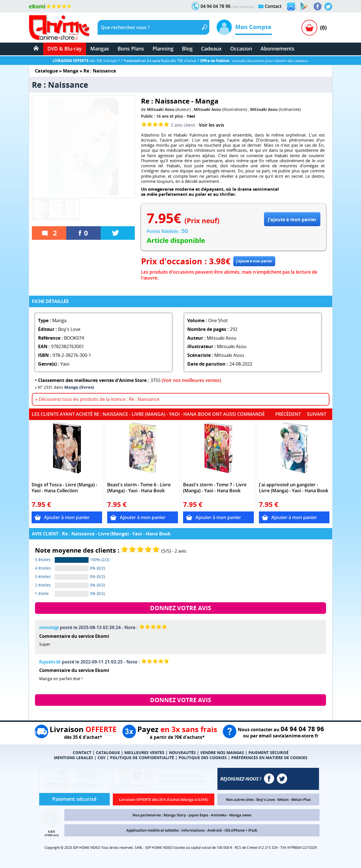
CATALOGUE (108, 752)
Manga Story (175, 815)
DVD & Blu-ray (65, 49)
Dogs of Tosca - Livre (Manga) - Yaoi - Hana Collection (64, 488)
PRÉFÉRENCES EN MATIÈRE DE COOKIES (269, 758)
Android (214, 830)
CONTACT (82, 752)
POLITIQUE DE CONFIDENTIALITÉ (142, 758)
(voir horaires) (243, 7)
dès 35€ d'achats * (86, 61)
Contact (273, 6)
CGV (102, 758)
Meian (283, 799)
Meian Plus (301, 799)
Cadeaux (211, 49)
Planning (163, 49)
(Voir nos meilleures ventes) (191, 380)
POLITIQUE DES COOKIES (203, 758)
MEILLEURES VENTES (144, 752)
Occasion (241, 49)
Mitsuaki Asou (161, 109)
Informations (193, 830)
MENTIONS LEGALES (73, 758)
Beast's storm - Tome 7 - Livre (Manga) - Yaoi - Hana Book (215, 488)
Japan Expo (198, 815)
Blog (187, 49)
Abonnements (278, 49)
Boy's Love (266, 799)
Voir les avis (212, 125)
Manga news (240, 815)
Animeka (219, 815)
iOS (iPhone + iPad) (241, 830)
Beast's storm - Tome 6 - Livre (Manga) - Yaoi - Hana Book (139, 488)
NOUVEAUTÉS (182, 752)
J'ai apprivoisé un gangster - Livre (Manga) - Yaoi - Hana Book (294, 488)
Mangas (100, 49)
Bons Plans (131, 49)
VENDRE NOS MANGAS (222, 752)
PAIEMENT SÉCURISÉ (268, 752)
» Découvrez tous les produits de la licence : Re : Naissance (97, 399)
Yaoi (191, 116)
